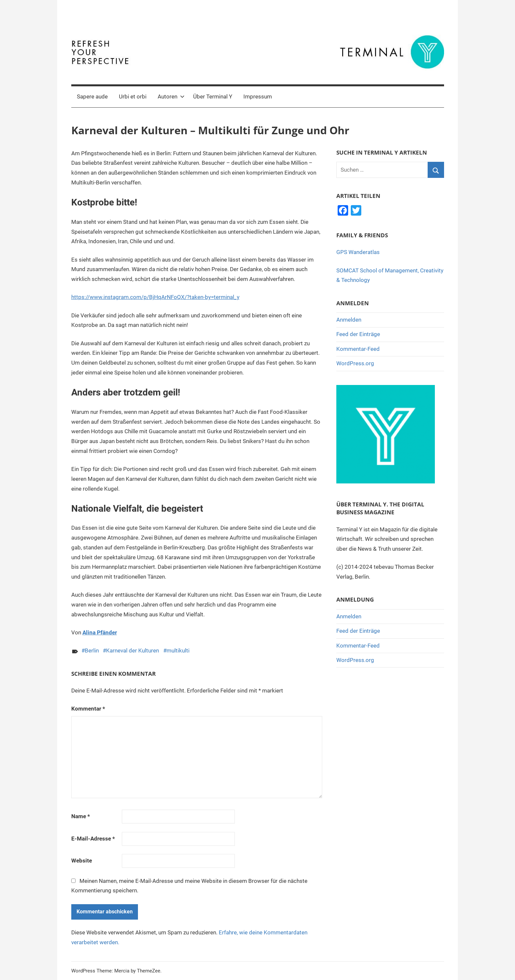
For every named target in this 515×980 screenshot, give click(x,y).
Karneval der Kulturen (133, 650)
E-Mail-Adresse (93, 839)
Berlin (92, 650)
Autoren (171, 96)
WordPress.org (355, 363)
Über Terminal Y (213, 96)
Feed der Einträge (358, 334)
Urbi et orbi (133, 96)
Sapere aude (92, 96)
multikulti (178, 650)
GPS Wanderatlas (358, 252)
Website (82, 861)
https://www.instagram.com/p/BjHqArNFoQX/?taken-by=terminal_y (155, 297)
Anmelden (349, 320)
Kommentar (88, 709)
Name (81, 816)
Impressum (258, 96)
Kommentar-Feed (358, 349)
